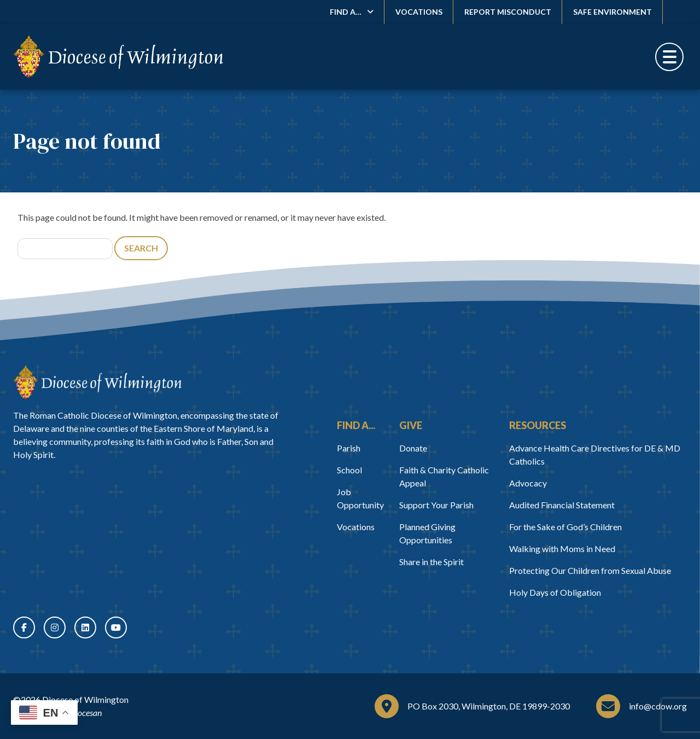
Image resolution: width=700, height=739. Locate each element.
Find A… (346, 12)
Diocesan (86, 712)
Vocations (419, 12)
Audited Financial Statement (562, 505)
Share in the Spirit (431, 562)
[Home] (97, 383)
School (349, 470)
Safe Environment (612, 12)
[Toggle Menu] (669, 57)
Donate (413, 448)
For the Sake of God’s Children (565, 527)
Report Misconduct (508, 12)
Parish (349, 448)
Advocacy (528, 483)
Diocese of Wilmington (85, 699)
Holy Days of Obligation (555, 592)
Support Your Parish (436, 505)
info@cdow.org (658, 706)
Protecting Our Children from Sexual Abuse (590, 570)
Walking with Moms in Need (562, 549)
